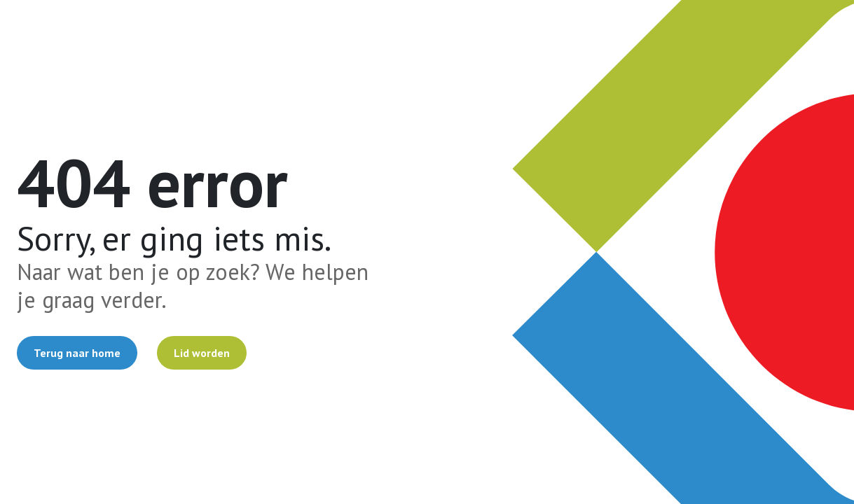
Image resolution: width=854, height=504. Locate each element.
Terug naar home (77, 353)
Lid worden (202, 353)
